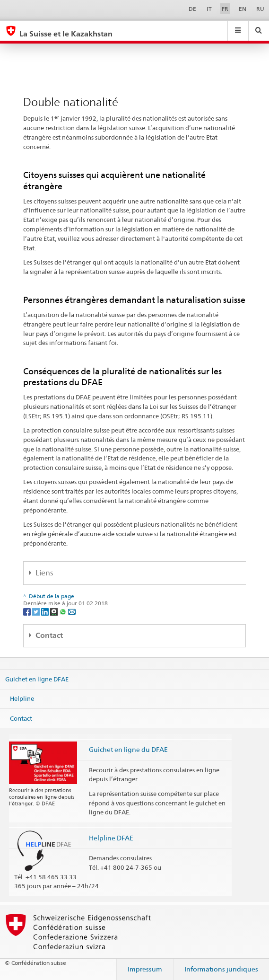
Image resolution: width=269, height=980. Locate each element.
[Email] (72, 611)
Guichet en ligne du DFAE (128, 749)
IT (209, 9)
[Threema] (55, 611)
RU (260, 9)
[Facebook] (28, 611)
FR (225, 9)
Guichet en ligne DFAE (37, 679)
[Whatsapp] (64, 611)
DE (192, 9)
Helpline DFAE (111, 838)
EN (243, 9)
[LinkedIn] (46, 611)
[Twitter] (37, 611)
